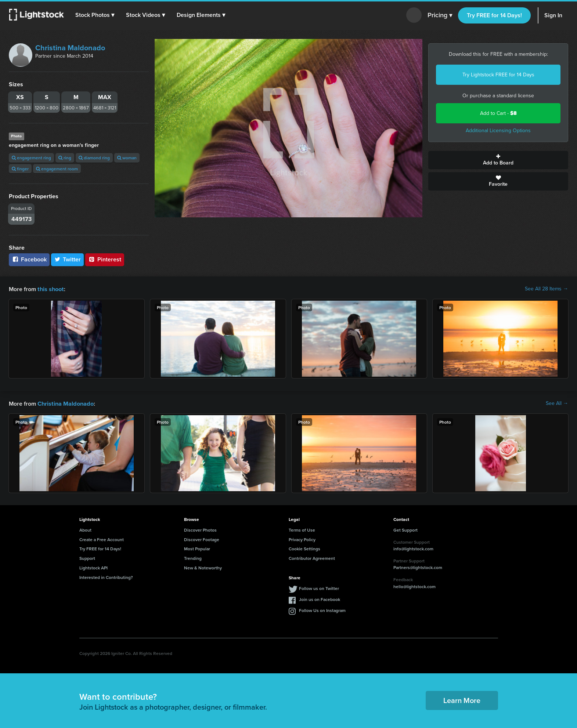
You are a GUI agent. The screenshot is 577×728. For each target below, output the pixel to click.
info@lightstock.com (413, 548)
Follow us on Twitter (319, 588)
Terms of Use (302, 529)
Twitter (68, 259)
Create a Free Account (102, 539)
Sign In (553, 15)
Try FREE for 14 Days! (494, 15)
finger (20, 169)
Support (87, 557)
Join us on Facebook (320, 599)
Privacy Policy (302, 539)
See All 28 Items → (547, 289)
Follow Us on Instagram (322, 610)
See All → (557, 403)
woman (127, 158)
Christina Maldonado (70, 48)
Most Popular (197, 548)
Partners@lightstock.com (418, 567)
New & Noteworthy (203, 567)
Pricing (440, 15)
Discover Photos (200, 529)
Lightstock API (93, 567)
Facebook (29, 259)
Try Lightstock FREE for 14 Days (498, 75)
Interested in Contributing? (106, 577)
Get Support (405, 529)
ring (65, 158)
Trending (193, 557)
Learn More (462, 700)
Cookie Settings (304, 548)
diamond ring (94, 158)
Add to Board (498, 160)
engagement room (57, 169)
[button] (95, 15)
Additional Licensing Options (498, 131)
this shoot (50, 289)
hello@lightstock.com (414, 586)
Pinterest (105, 259)
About (85, 529)
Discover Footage (202, 539)
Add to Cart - (498, 113)
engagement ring (31, 158)
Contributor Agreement (312, 557)
